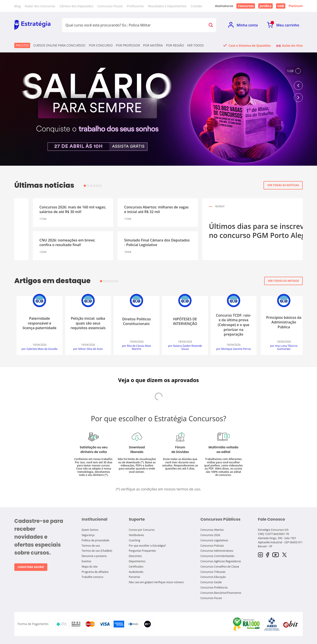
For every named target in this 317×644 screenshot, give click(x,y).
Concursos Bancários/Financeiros (221, 593)
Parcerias (135, 577)
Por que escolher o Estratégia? (147, 546)
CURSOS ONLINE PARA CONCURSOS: (59, 45)
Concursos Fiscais (110, 6)
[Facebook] (268, 555)
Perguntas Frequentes (142, 551)
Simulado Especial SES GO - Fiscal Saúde (263, 240)
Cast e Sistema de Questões (250, 45)
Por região (175, 45)
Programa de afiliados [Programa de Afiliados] (95, 572)
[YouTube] (276, 555)
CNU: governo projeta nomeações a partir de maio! (174, 209)
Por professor (128, 45)
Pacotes (22, 45)
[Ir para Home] (32, 25)
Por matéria (153, 45)
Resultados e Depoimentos (167, 6)
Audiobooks (136, 572)
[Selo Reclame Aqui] (247, 624)
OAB (281, 6)
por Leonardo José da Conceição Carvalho (86, 347)
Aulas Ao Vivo (292, 45)
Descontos (135, 556)
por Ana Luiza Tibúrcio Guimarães (37, 347)
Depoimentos (137, 561)
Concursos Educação (213, 577)
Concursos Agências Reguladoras (221, 561)
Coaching (134, 540)
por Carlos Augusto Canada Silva (134, 347)
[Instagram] (260, 555)
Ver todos (195, 45)
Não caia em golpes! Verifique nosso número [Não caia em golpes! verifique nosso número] (156, 582)
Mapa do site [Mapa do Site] (90, 567)
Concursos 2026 (210, 535)
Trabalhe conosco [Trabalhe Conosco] (93, 577)
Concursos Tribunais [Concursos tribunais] (213, 572)
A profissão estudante (134, 321)
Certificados (136, 567)
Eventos (87, 561)
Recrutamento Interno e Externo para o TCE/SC (280, 323)
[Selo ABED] (272, 624)
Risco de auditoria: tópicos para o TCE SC (231, 322)
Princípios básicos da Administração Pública (37, 322)
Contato (196, 6)
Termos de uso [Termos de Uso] (91, 546)
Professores (135, 6)
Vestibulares (136, 535)
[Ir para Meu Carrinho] (283, 25)
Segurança (88, 535)
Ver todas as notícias (283, 185)
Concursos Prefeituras (214, 587)
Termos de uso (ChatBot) (97, 551)
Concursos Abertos (212, 530)
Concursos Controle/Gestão (217, 556)
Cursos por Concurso (142, 530)
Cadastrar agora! (31, 567)
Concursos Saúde (211, 582)
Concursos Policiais (212, 546)
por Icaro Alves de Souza (280, 349)
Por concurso (101, 45)
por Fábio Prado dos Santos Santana (183, 347)
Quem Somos (90, 530)
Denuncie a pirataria (94, 556)
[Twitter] (284, 555)
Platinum (296, 6)
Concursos (246, 6)
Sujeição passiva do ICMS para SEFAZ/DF (183, 321)
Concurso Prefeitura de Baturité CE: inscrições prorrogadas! (259, 209)
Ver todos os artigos (283, 281)
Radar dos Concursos (40, 6)
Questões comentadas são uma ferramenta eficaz (86, 322)
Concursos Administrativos (217, 551)
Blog (18, 6)
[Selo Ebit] (291, 624)
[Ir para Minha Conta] (243, 25)
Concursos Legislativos (214, 540)
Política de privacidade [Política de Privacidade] (95, 540)
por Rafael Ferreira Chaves (231, 349)
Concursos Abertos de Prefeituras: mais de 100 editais (178, 242)
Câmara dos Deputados (76, 6)
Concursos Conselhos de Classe (220, 567)
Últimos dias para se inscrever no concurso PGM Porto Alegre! (74, 231)
